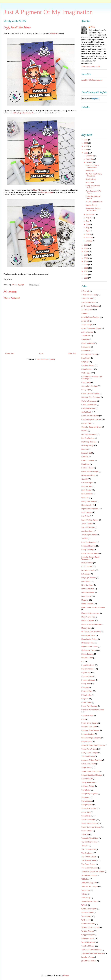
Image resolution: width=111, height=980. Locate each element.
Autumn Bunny (91, 205)
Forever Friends (87, 468)
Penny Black (86, 684)
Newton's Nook (87, 658)
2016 (86, 258)
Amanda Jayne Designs (90, 317)
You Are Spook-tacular (94, 202)
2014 (86, 265)
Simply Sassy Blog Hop (90, 771)
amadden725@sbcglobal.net (92, 80)
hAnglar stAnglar (88, 957)
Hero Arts (85, 498)
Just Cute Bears (87, 531)
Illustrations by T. (88, 505)
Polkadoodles (86, 695)
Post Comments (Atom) (46, 359)
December (90, 156)
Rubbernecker (87, 742)
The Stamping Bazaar (90, 868)
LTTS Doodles (87, 567)
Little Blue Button (88, 589)
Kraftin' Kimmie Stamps (90, 553)
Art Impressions (87, 332)
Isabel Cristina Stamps (90, 520)
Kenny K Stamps (88, 550)
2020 (86, 245)
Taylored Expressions (89, 842)
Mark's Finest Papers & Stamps (93, 607)
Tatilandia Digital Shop (90, 838)
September (90, 214)
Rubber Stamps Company (91, 738)
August (89, 218)
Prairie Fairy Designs (89, 706)
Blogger (66, 976)
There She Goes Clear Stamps (93, 872)
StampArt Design (88, 786)
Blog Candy (86, 358)
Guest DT (85, 479)
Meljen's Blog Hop (88, 617)
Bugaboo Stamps (88, 366)
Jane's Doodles (87, 524)
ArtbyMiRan (86, 336)
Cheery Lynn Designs (89, 386)
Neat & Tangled (87, 654)
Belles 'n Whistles (88, 343)
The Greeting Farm (89, 860)
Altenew (84, 313)
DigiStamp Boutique (89, 442)
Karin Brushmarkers (89, 542)
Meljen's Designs (88, 621)
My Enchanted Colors (89, 647)
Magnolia (85, 600)
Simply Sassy (86, 768)
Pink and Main (87, 691)
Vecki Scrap (86, 898)
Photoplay (85, 687)
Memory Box (86, 628)
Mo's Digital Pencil (88, 636)
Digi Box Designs (88, 438)
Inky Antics (85, 516)
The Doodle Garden (89, 857)
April (88, 231)
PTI (83, 661)
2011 (86, 275)
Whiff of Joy (86, 920)
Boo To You (90, 171)
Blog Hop (85, 362)
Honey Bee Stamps (89, 501)
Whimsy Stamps (88, 931)
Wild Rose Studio (88, 939)
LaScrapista (86, 574)
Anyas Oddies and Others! (91, 328)
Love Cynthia (86, 596)
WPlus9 (84, 905)
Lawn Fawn (86, 581)
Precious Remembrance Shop (93, 710)
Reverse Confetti (88, 734)
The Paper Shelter (88, 864)
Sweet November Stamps (91, 827)
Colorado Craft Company (91, 397)
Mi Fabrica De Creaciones (91, 632)
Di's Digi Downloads (89, 434)
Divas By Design (88, 446)
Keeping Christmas (89, 546)
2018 (86, 252)
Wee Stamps (86, 916)
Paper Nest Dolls (88, 665)
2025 (86, 140)
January (89, 241)
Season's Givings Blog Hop (92, 760)
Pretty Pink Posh (88, 716)
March (89, 234)
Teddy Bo (85, 846)
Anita (93, 27)
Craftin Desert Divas (89, 405)
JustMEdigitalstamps (89, 535)
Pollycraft (85, 699)
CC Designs (86, 373)
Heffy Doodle (86, 490)
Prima (84, 719)
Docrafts (85, 449)
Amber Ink (85, 321)
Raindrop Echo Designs (90, 730)
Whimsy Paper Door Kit (90, 927)
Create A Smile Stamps (90, 416)
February (90, 238)
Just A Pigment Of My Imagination (48, 12)
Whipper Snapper (88, 935)
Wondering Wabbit (88, 942)
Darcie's (84, 431)
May (88, 228)
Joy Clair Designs (88, 527)
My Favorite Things (89, 650)
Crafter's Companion (89, 401)
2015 (86, 261)
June (88, 224)
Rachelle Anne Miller (89, 727)
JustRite (84, 539)
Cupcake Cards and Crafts (91, 427)
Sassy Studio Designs (90, 753)
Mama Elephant (87, 604)
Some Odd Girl (87, 779)
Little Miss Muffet (88, 593)
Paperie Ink (86, 673)
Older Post (72, 354)
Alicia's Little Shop (88, 302)
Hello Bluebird (87, 494)
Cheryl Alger (86, 390)
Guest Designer (87, 483)
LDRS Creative (87, 563)
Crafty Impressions (88, 408)
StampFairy (86, 790)
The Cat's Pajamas (89, 849)
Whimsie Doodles (88, 924)
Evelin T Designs (88, 460)
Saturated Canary (88, 756)
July (88, 221)
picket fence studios (89, 961)
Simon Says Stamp (89, 764)
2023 (86, 146)
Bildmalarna (86, 347)
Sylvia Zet (85, 834)
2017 (86, 255)
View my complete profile (91, 66)
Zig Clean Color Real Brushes (93, 953)
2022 (86, 150)
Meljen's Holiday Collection (91, 624)
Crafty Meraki (86, 412)
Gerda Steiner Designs (90, 472)
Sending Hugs (91, 179)
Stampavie (85, 797)
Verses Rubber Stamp (90, 901)
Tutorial (84, 894)
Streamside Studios (89, 808)
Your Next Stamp (88, 946)
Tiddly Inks (85, 879)
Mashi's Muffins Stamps (90, 613)
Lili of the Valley (87, 585)
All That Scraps (87, 310)
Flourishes (85, 464)
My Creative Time (88, 643)
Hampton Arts (87, 486)
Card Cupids (86, 382)
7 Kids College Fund (89, 295)
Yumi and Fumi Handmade (91, 950)
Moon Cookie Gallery (89, 639)
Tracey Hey (86, 890)
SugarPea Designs (88, 820)
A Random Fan (87, 299)
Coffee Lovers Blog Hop (90, 394)
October (89, 162)
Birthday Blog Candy (89, 354)
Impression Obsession (90, 509)
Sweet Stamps (87, 831)
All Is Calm (90, 182)
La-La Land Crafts (88, 570)
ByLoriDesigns (87, 369)
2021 (86, 153)
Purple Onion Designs (90, 723)
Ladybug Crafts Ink (88, 578)
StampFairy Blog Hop (89, 794)
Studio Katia (86, 812)
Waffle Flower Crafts (89, 909)
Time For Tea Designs (90, 886)
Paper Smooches (88, 669)
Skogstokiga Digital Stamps (92, 775)
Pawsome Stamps (88, 680)
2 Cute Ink (85, 291)
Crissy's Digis (86, 423)
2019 (86, 248)
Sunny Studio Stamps (90, 823)
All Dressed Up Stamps (90, 306)
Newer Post (10, 354)
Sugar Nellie (86, 816)
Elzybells (85, 457)
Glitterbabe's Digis (88, 475)
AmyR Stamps (87, 325)
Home (41, 354)
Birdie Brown (86, 351)
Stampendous (87, 801)
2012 (86, 271)
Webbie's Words (87, 913)
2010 (86, 278)
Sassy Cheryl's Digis (89, 749)
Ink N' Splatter (87, 512)
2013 (86, 268)
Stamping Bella (87, 805)
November (90, 159)
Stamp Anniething (88, 782)
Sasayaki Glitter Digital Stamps (93, 745)
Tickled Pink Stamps (89, 875)
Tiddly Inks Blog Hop (89, 883)
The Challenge (87, 853)
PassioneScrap (87, 676)
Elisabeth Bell (87, 453)
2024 (86, 143)
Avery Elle (85, 339)
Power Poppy (86, 702)
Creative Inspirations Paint (91, 420)
